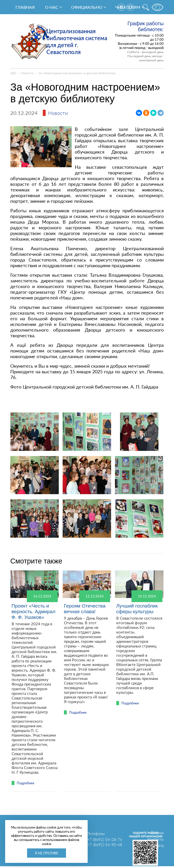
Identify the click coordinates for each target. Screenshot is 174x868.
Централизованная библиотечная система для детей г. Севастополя (77, 41)
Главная (25, 7)
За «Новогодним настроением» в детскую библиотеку (77, 73)
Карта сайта (153, 846)
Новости (28, 73)
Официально (87, 7)
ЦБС (13, 73)
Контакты (156, 839)
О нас (52, 7)
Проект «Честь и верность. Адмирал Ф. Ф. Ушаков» (33, 612)
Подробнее (26, 783)
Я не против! (47, 853)
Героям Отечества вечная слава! (85, 609)
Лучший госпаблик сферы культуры (137, 609)
